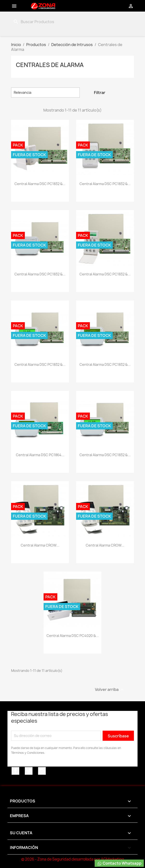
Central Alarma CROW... (40, 545)
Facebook (15, 771)
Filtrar (100, 93)
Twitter (29, 771)
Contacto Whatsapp (119, 863)
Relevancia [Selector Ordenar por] (45, 93)
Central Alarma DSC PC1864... (40, 455)
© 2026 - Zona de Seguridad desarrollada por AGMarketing (73, 859)
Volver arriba (112, 690)
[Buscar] (36, 22)
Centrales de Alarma (50, 65)
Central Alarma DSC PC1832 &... (40, 184)
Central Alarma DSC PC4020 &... (73, 636)
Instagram (42, 771)
